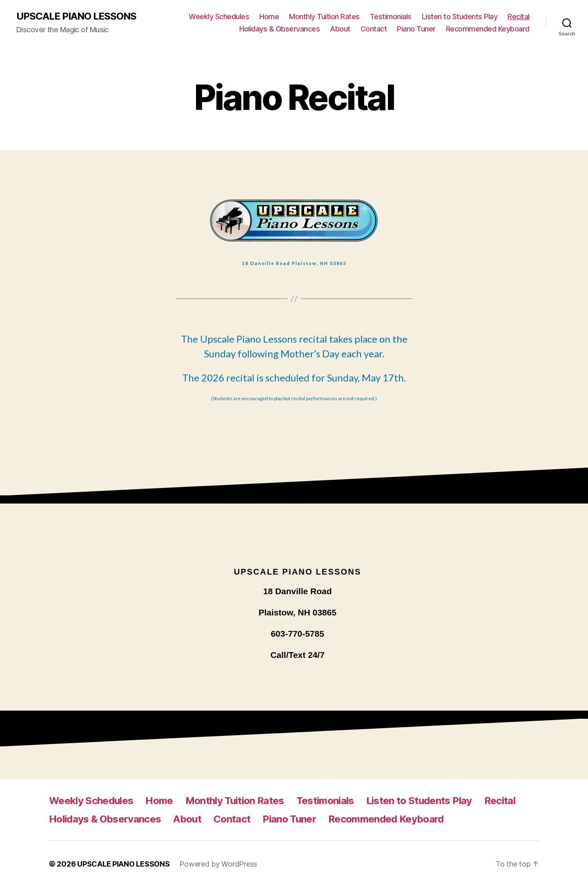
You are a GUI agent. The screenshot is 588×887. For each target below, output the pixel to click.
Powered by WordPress (218, 864)
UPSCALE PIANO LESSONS (76, 16)
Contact (374, 29)
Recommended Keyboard (488, 29)
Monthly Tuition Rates (324, 17)
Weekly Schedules (219, 17)
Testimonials (391, 17)
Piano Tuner (416, 29)
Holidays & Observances (280, 29)
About (340, 29)
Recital (519, 17)
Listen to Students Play (460, 17)
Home (269, 17)
